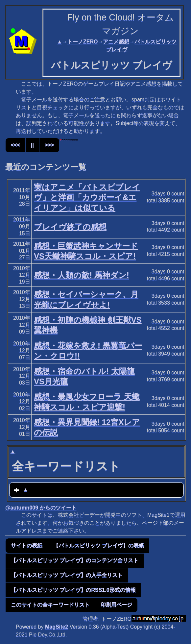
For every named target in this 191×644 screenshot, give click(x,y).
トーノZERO (83, 42)
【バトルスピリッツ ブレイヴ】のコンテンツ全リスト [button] (75, 560)
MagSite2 (57, 627)
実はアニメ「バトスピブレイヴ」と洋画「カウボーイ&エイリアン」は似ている (87, 197)
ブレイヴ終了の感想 (70, 227)
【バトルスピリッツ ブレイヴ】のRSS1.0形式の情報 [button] (73, 590)
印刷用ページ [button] (116, 605)
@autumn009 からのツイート (41, 508)
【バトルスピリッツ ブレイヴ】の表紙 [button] (99, 545)
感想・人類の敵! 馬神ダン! (82, 275)
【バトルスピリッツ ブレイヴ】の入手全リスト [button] (67, 575)
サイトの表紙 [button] (27, 545)
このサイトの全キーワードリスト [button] (50, 605)
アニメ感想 (116, 42)
